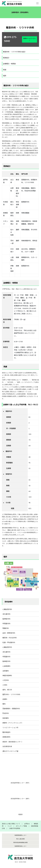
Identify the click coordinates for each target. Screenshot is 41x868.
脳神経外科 (6, 661)
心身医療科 (6, 666)
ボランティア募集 (21, 826)
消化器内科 (6, 614)
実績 (5, 70)
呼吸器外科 (6, 657)
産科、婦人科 (7, 690)
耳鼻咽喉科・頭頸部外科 (11, 709)
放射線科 (6, 718)
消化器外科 (6, 652)
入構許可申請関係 (14, 828)
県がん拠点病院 (20, 839)
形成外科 (6, 713)
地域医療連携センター (20, 835)
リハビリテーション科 (10, 727)
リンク (10, 826)
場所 (5, 76)
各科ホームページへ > (30, 39)
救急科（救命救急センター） (13, 742)
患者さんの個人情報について (11, 824)
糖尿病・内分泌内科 (10, 638)
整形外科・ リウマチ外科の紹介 (14, 52)
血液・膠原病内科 (9, 633)
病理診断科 (6, 737)
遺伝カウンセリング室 (10, 751)
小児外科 (6, 680)
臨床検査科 (6, 732)
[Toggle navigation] (37, 3)
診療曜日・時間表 (9, 64)
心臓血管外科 (7, 647)
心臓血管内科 (7, 609)
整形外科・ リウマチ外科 (11, 694)
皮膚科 (5, 699)
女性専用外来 (7, 746)
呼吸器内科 (6, 624)
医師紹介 (6, 58)
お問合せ (27, 824)
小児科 (5, 685)
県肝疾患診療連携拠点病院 (20, 842)
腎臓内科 (6, 628)
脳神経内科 (6, 619)
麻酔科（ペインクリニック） (13, 723)
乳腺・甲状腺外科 (9, 642)
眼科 (4, 704)
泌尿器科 (6, 671)
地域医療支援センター (20, 846)
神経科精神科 (7, 675)
